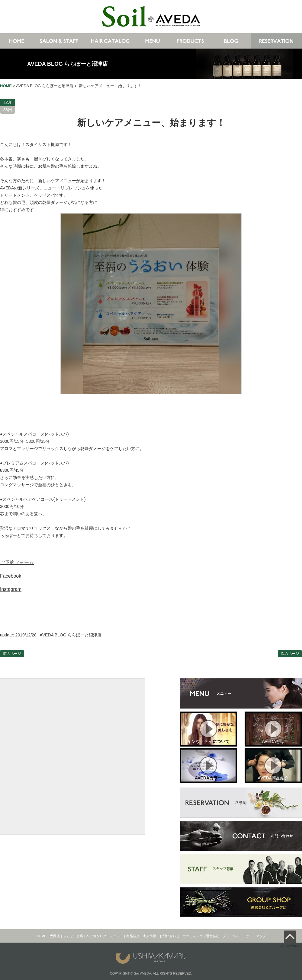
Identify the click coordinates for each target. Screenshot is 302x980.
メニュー (116, 936)
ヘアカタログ (96, 936)
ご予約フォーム (17, 562)
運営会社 (213, 936)
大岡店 (55, 936)
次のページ (290, 654)
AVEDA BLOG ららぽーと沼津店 (67, 64)
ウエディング (193, 936)
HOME (42, 936)
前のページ (12, 654)
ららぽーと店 (73, 936)
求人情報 (149, 936)
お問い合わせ (169, 936)
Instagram (11, 589)
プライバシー (233, 936)
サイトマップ (256, 936)
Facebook (11, 576)
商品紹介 (133, 936)
